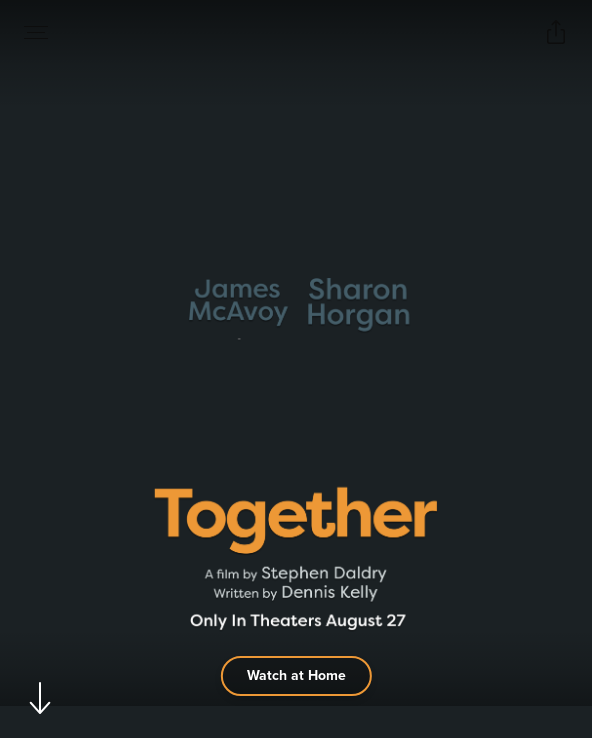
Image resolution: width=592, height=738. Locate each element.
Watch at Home (296, 675)
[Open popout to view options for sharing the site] (556, 32)
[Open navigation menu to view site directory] (36, 32)
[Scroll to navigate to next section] (40, 697)
